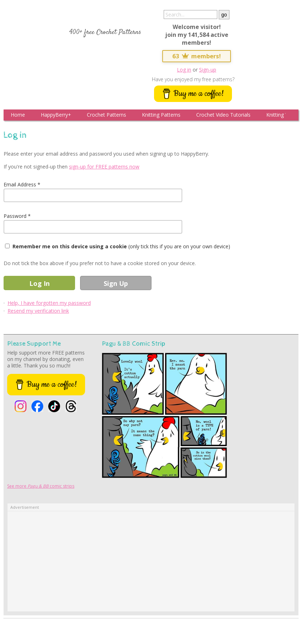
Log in (184, 70)
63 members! (197, 56)
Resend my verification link (38, 311)
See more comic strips (41, 486)
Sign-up (208, 70)
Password (15, 216)
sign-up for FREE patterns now (104, 167)
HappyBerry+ (56, 115)
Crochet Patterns (107, 115)
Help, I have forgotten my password (49, 303)
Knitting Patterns (161, 115)
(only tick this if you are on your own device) (121, 246)
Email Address (20, 184)
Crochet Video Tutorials (223, 115)
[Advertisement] (151, 561)
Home (18, 115)
